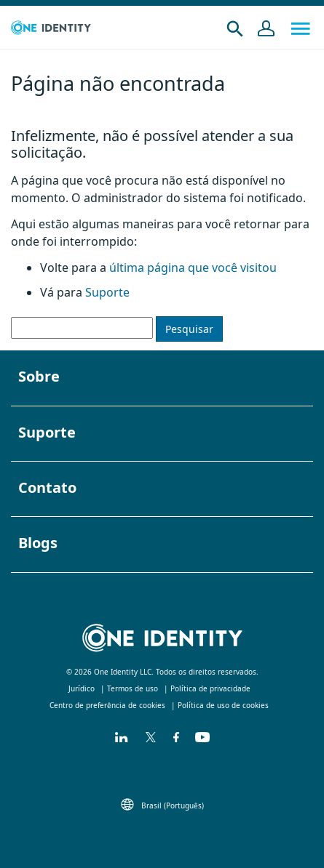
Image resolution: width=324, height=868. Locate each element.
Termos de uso (133, 688)
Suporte (107, 292)
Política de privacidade (210, 688)
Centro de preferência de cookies (107, 705)
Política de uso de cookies (223, 705)
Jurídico (82, 688)
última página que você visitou (191, 268)
